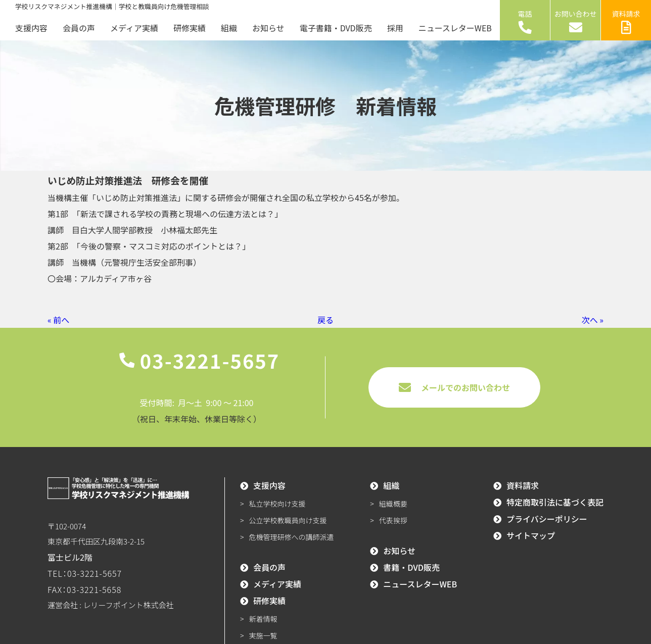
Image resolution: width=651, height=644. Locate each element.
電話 (525, 21)
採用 (395, 28)
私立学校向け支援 (277, 504)
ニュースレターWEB (455, 28)
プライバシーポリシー (547, 519)
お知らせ (268, 28)
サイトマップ (531, 535)
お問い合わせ (576, 21)
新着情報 (263, 619)
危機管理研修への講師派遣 (292, 537)
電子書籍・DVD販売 (336, 28)
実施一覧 (263, 635)
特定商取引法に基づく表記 (555, 502)
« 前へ (58, 320)
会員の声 (79, 28)
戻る (325, 320)
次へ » (593, 320)
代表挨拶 (393, 520)
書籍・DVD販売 (411, 567)
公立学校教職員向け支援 (288, 520)
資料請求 (626, 21)
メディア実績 (134, 28)
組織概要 (393, 504)
